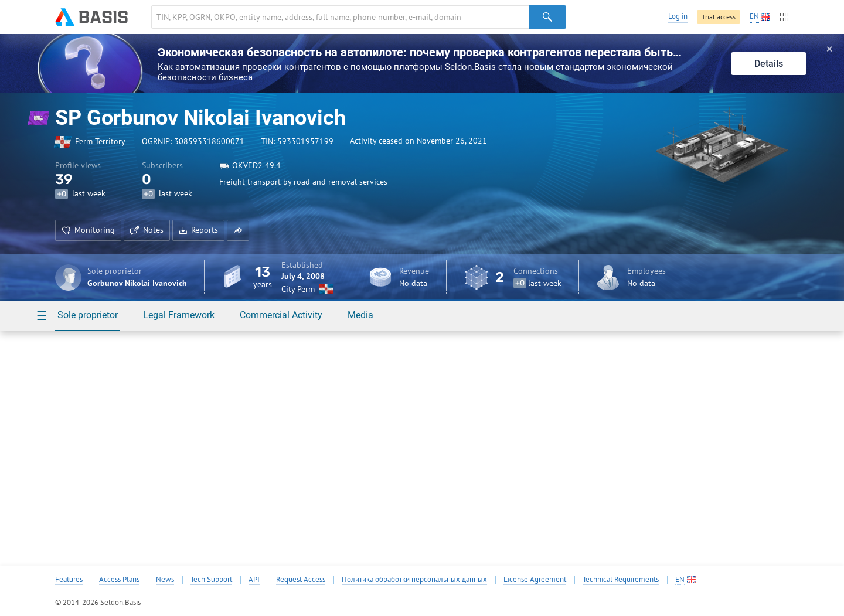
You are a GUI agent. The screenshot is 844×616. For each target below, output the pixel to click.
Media (360, 315)
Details (769, 64)
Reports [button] (198, 230)
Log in (678, 16)
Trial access (719, 17)
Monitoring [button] (88, 230)
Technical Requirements (621, 580)
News (165, 580)
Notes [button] (147, 230)
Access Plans (119, 580)
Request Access (301, 580)
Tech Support (211, 580)
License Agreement (535, 580)
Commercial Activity (281, 315)
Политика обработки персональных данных (414, 580)
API (254, 580)
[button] (238, 230)
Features (69, 580)
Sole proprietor (88, 315)
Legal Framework (179, 315)
